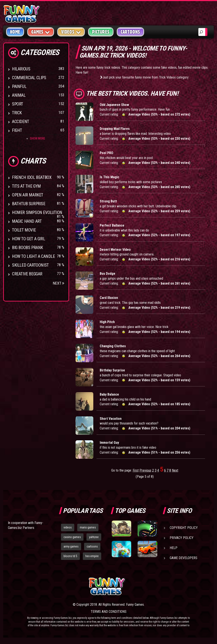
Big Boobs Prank (27, 248)
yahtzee (94, 537)
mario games (88, 527)
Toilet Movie (24, 230)
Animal (19, 95)
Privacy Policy (182, 538)
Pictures (101, 32)
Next (59, 283)
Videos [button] (71, 32)
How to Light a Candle (33, 256)
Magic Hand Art (27, 221)
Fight (17, 130)
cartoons (92, 546)
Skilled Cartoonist (30, 265)
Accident (21, 122)
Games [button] (41, 32)
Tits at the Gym (26, 186)
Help (174, 548)
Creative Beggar (27, 274)
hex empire (92, 556)
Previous (145, 470)
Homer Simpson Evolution (37, 212)
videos (68, 527)
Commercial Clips (29, 78)
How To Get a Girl (28, 239)
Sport (18, 104)
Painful (19, 86)
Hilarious (21, 69)
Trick (17, 113)
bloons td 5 (70, 556)
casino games (72, 537)
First (136, 470)
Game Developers (184, 558)
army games (71, 546)
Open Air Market (28, 195)
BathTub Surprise (29, 204)
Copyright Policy (184, 528)
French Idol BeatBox (32, 177)
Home (15, 32)
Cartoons (130, 32)
